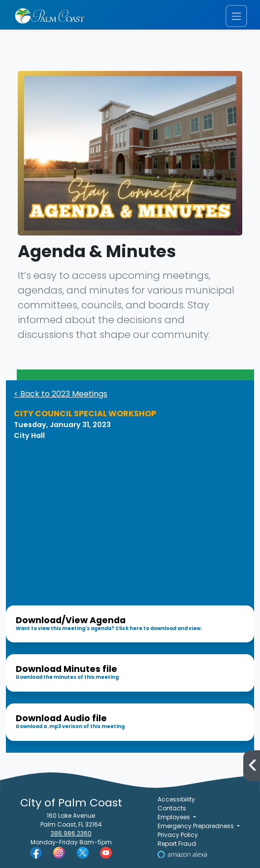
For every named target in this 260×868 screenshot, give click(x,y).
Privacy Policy (178, 835)
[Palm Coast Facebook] (36, 852)
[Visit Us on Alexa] (182, 854)
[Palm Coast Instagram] (59, 852)
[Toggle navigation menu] (236, 16)
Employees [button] (175, 817)
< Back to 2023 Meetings (61, 394)
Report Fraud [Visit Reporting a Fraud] (177, 844)
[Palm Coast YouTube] (106, 852)
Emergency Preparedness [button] (196, 826)
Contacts (172, 808)
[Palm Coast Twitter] (83, 852)
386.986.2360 (71, 833)
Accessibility (176, 799)
